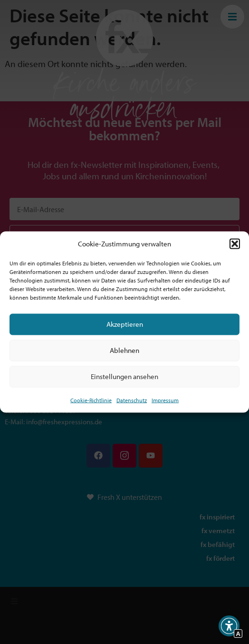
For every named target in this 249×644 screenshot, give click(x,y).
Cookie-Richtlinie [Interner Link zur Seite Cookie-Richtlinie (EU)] (91, 400)
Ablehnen (124, 350)
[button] (235, 244)
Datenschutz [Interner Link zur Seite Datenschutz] (132, 400)
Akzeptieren (125, 324)
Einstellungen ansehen (124, 376)
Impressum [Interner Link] (165, 400)
